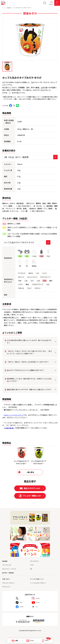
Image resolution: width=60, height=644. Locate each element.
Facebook (23, 607)
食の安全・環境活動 (9, 573)
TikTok (22, 603)
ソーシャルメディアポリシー (40, 583)
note (38, 607)
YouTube (39, 603)
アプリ (32, 566)
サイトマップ (7, 587)
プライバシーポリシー (10, 583)
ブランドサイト (35, 562)
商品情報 (10, 8)
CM (31, 569)
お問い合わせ (7, 579)
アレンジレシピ (8, 566)
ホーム (4, 8)
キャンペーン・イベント (10, 569)
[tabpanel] (30, 40)
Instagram (40, 599)
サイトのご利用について (38, 579)
